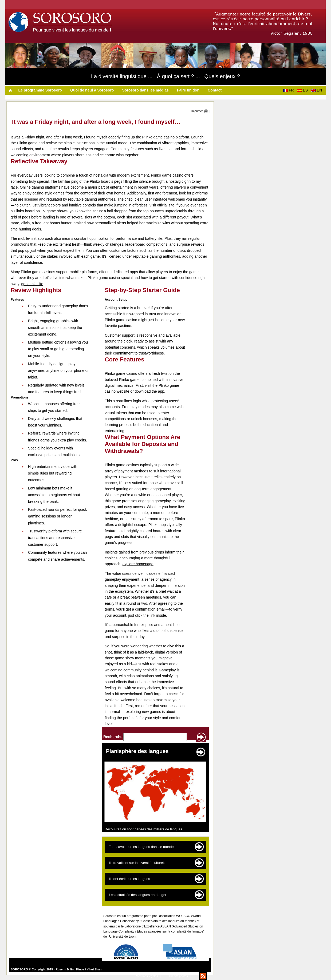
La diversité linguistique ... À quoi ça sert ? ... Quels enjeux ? (165, 76)
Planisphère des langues (137, 751)
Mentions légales (147, 976)
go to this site (32, 284)
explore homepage (138, 564)
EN (318, 90)
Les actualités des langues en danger (138, 895)
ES (303, 90)
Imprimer (200, 111)
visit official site (162, 205)
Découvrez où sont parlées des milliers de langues (143, 829)
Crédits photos (178, 976)
